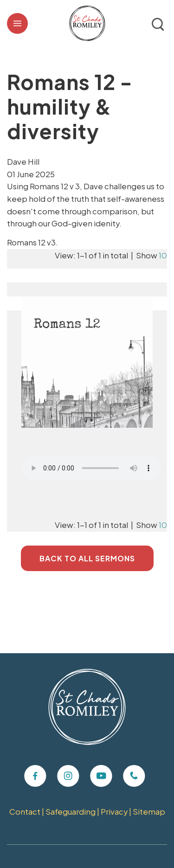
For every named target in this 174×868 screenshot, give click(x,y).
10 (163, 255)
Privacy (114, 812)
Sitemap (149, 812)
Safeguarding (71, 812)
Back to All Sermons (87, 558)
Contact (25, 812)
